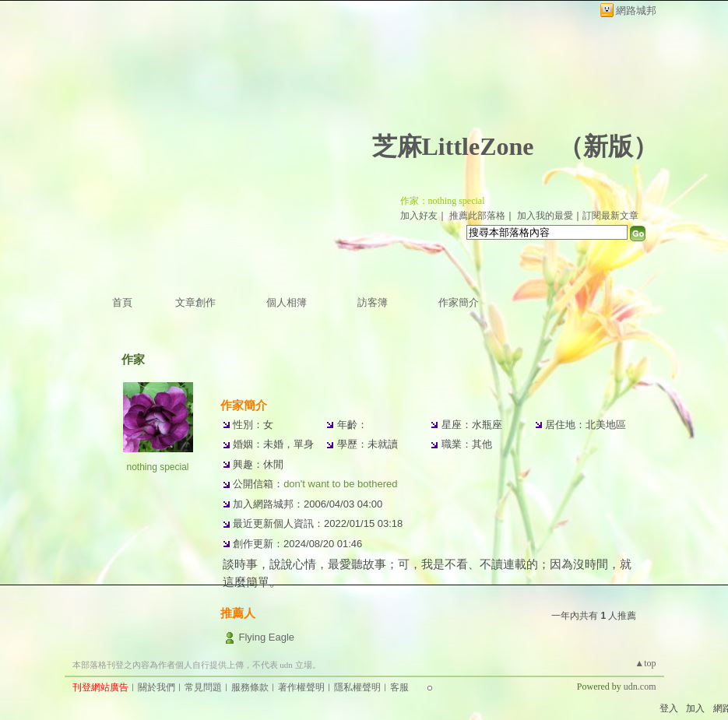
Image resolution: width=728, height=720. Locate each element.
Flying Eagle (266, 637)
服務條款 (250, 687)
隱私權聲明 (357, 687)
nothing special (157, 467)
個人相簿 (287, 302)
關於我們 (157, 687)
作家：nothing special (443, 201)
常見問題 (203, 687)
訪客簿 (373, 302)
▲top (645, 663)
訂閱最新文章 (610, 216)
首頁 (122, 302)
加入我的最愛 (545, 216)
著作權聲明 (301, 687)
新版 (608, 146)
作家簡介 (459, 302)
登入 (669, 708)
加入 (695, 708)
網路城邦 (636, 11)
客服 (399, 687)
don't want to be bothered (340, 484)
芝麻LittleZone (453, 146)
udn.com (640, 687)
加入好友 (419, 216)
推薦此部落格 (477, 216)
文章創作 (195, 302)
